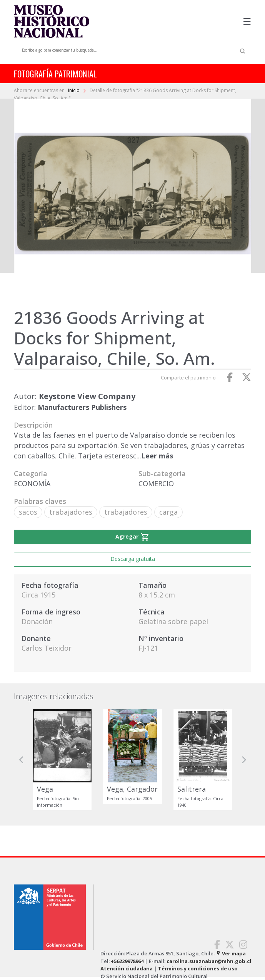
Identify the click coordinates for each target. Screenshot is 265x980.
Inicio (74, 90)
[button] (22, 760)
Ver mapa (231, 953)
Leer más (157, 456)
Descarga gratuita (133, 559)
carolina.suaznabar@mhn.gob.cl (209, 961)
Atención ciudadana (127, 968)
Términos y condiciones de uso (198, 968)
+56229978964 (127, 961)
